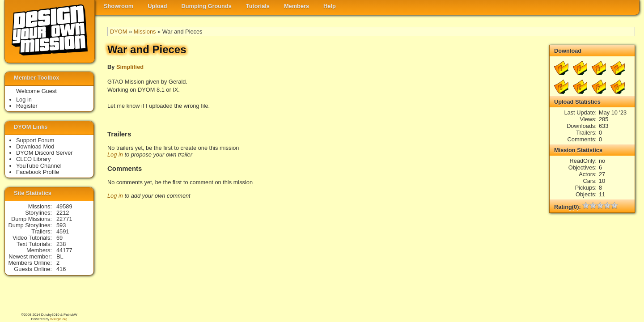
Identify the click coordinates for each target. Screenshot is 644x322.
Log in (115, 155)
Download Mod (35, 146)
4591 (63, 231)
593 (61, 225)
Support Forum (35, 140)
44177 (64, 250)
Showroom (119, 6)
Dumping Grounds (207, 6)
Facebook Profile (38, 172)
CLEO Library (34, 159)
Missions (145, 32)
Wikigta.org (59, 319)
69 (59, 238)
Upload (157, 6)
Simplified (130, 67)
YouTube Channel (39, 166)
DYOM (119, 32)
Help (330, 6)
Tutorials (258, 6)
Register (27, 106)
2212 (63, 213)
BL (60, 256)
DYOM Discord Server (44, 153)
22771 (64, 219)
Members (297, 6)
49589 (64, 206)
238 (61, 244)
